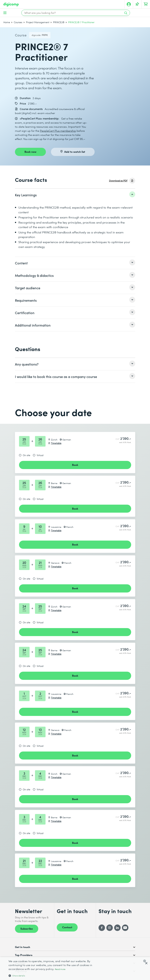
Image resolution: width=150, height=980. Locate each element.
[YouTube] (125, 928)
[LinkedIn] (117, 928)
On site (27, 455)
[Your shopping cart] (146, 4)
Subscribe (27, 928)
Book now (30, 152)
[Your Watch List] (137, 4)
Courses (18, 22)
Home (7, 22)
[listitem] (75, 195)
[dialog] (75, 969)
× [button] (146, 963)
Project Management (38, 22)
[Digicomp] (11, 5)
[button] (51, 975)
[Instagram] (110, 928)
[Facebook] (102, 928)
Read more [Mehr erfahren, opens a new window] (60, 969)
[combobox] (145, 961)
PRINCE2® (59, 22)
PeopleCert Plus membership (58, 131)
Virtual (40, 455)
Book (75, 465)
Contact (67, 927)
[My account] (129, 4)
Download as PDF (118, 181)
